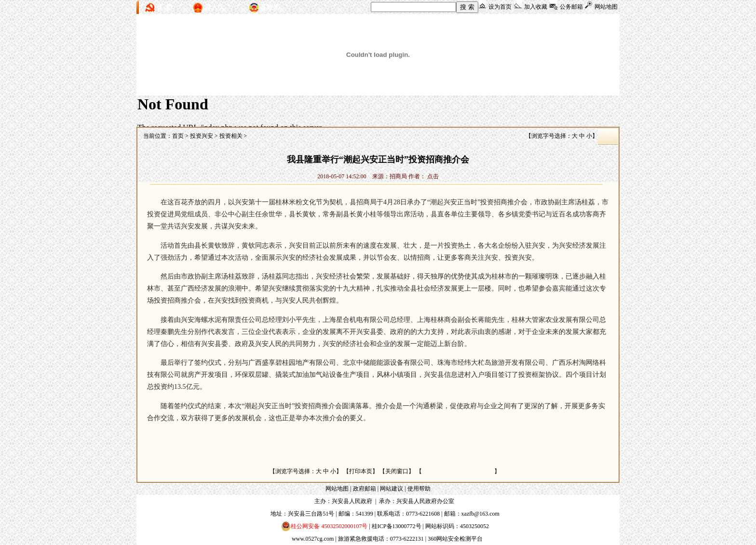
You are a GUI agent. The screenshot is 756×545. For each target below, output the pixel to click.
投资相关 (231, 136)
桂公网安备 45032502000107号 (324, 526)
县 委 (164, 7)
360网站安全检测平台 (455, 539)
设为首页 (500, 7)
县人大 (215, 7)
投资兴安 (202, 136)
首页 (178, 136)
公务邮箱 (571, 7)
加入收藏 (536, 7)
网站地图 (606, 7)
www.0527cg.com (313, 539)
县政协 (270, 7)
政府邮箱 (364, 489)
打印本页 (361, 471)
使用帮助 (419, 489)
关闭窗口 (397, 471)
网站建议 (391, 489)
